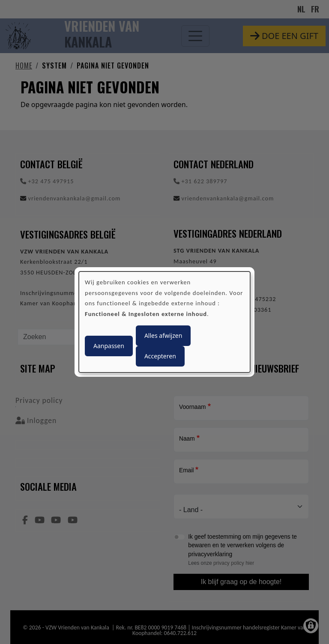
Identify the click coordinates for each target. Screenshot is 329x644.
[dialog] (164, 322)
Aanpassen (109, 346)
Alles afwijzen (163, 335)
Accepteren (160, 356)
